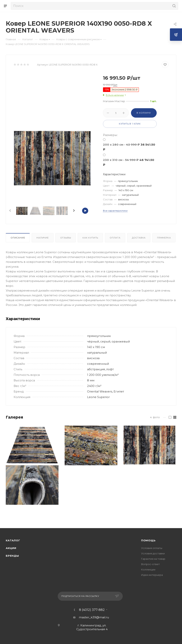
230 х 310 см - (129, 162)
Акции (11, 548)
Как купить (90, 238)
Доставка (139, 238)
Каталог (13, 540)
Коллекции (148, 569)
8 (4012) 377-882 (92, 610)
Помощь (148, 540)
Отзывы (66, 238)
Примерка (164, 238)
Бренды (12, 556)
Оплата (115, 238)
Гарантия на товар (153, 559)
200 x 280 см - (129, 147)
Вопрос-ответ (150, 564)
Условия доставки (153, 553)
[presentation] (10, 211)
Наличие (43, 238)
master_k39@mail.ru (94, 617)
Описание (18, 238)
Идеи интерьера (152, 575)
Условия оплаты (152, 548)
